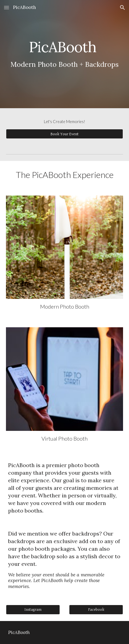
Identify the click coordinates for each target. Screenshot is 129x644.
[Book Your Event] (64, 134)
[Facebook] (96, 609)
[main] (64, 54)
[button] (7, 7)
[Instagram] (33, 609)
